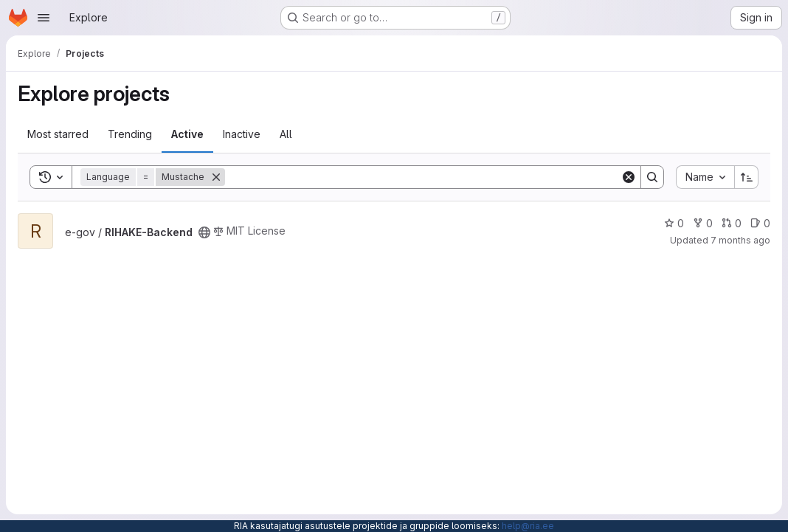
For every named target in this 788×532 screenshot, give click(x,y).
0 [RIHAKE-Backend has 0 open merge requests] (732, 223)
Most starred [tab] (58, 134)
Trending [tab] (130, 134)
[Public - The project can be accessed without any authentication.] (204, 232)
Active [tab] (187, 134)
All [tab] (286, 134)
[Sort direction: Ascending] (747, 177)
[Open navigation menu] (44, 18)
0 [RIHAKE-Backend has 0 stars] (674, 223)
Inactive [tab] (242, 134)
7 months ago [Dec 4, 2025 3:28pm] (740, 240)
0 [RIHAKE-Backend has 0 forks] (703, 223)
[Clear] (629, 177)
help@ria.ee (528, 526)
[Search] (423, 177)
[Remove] (216, 177)
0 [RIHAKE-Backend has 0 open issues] (760, 223)
